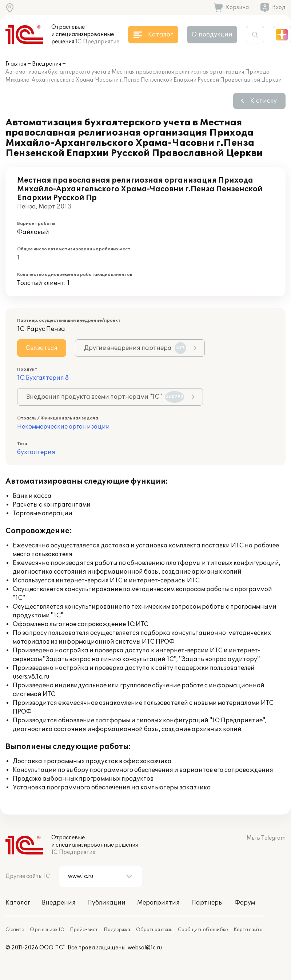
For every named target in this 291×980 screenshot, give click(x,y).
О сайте (15, 930)
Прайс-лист (84, 930)
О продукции (212, 35)
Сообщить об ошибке (203, 930)
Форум (245, 903)
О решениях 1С (47, 930)
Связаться (42, 348)
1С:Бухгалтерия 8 (43, 378)
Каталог (18, 903)
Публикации (106, 903)
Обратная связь (154, 930)
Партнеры (207, 903)
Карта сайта (248, 930)
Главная (16, 64)
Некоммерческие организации (63, 427)
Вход (279, 7)
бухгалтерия (36, 452)
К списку (264, 101)
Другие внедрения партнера (135, 348)
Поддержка (117, 930)
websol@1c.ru (145, 948)
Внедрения (47, 64)
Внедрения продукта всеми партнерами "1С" (105, 397)
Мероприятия (158, 903)
